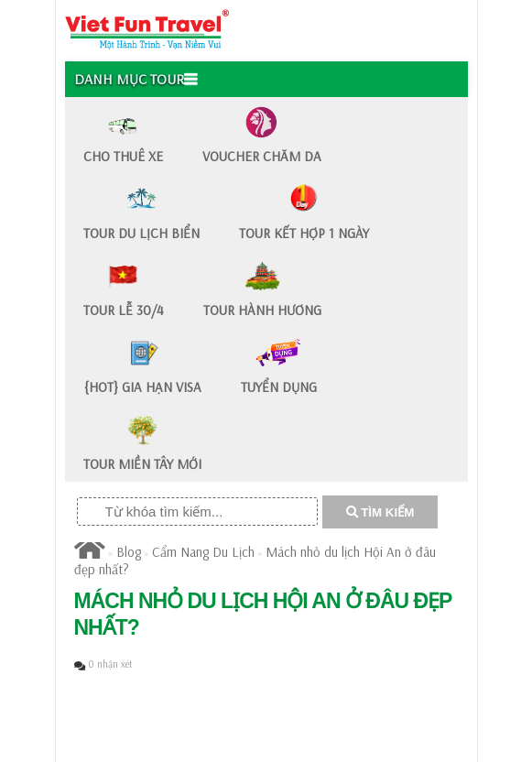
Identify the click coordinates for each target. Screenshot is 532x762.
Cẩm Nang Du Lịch (203, 552)
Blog (129, 552)
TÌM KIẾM (380, 512)
